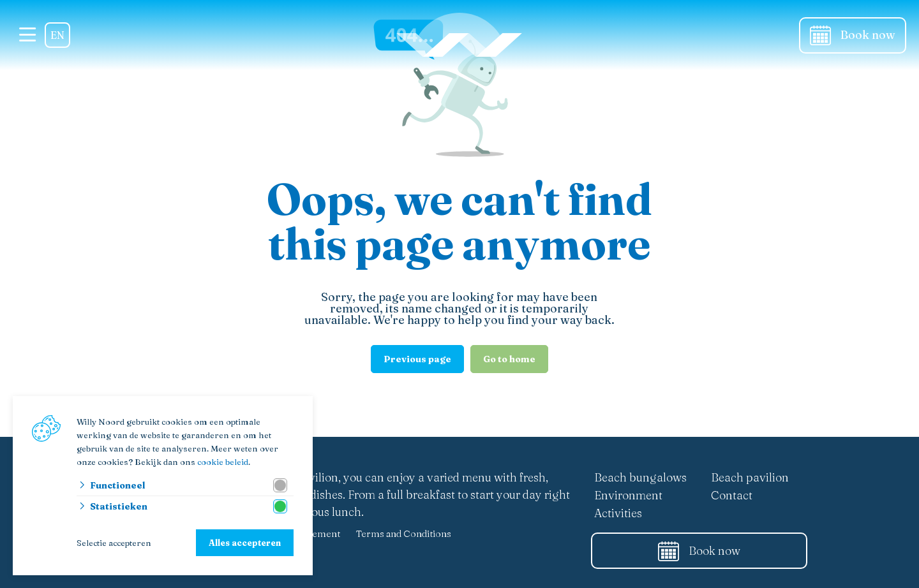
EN (57, 35)
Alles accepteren (245, 543)
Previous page (417, 359)
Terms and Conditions (404, 533)
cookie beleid (223, 462)
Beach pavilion (750, 477)
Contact (732, 495)
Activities (618, 513)
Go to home (509, 359)
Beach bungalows (640, 477)
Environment (628, 495)
